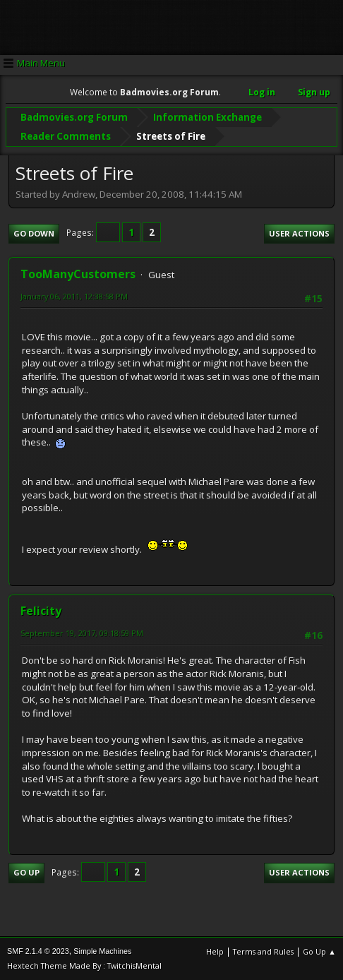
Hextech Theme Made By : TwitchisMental (84, 966)
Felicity (41, 611)
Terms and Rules (263, 951)
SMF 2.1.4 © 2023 (38, 951)
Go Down (34, 233)
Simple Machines (102, 951)
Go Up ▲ (319, 951)
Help (215, 951)
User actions (299, 233)
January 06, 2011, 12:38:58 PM (74, 296)
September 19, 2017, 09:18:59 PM (82, 633)
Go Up (26, 872)
